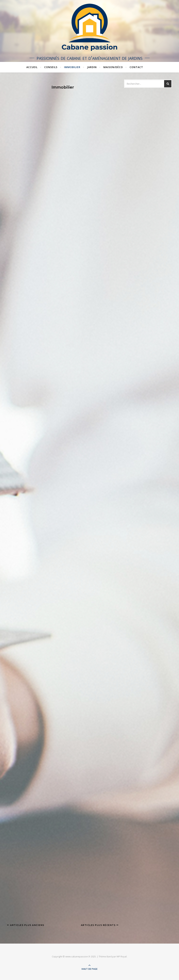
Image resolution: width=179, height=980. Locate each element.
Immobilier (72, 67)
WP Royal (122, 956)
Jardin (92, 67)
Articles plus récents (100, 925)
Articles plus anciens (26, 925)
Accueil (32, 67)
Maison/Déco (113, 67)
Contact (136, 67)
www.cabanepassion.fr (78, 956)
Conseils (51, 67)
